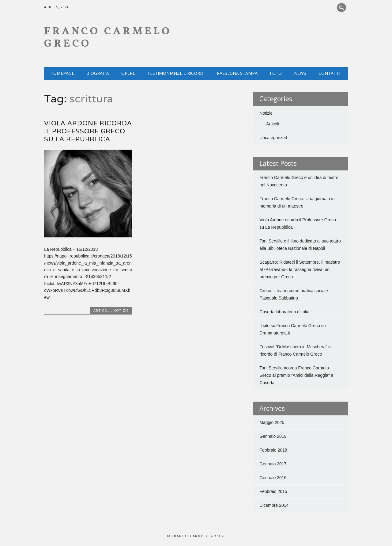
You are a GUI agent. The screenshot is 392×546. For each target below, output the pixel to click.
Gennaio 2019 (273, 436)
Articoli (102, 310)
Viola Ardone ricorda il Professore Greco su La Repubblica (88, 131)
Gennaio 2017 (273, 464)
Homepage (62, 73)
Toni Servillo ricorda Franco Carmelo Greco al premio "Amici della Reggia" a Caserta (296, 375)
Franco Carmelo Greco (108, 38)
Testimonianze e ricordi (176, 73)
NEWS (300, 73)
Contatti (329, 73)
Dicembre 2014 (274, 505)
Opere (128, 73)
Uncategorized (273, 138)
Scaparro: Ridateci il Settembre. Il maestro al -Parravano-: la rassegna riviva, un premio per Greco (300, 269)
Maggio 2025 (272, 422)
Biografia (98, 73)
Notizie (121, 310)
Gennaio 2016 (273, 478)
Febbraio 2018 (273, 450)
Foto (276, 73)
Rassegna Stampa (237, 73)
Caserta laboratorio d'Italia (284, 312)
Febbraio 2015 (273, 491)
